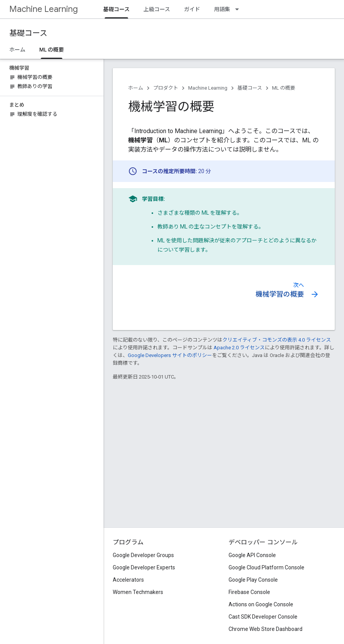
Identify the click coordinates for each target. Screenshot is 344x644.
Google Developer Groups (143, 555)
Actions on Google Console (261, 604)
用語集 (222, 9)
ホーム (17, 50)
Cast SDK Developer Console (263, 617)
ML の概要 (284, 88)
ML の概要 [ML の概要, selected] (52, 50)
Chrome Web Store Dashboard (266, 629)
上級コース (157, 9)
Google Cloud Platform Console (266, 567)
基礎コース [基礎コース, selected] (116, 9)
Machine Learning (43, 9)
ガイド (192, 9)
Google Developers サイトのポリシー (170, 355)
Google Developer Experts (144, 567)
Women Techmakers (138, 592)
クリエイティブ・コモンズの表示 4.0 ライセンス (277, 340)
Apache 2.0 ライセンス (239, 348)
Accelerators (128, 580)
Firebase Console (249, 592)
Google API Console (252, 555)
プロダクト (166, 88)
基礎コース (28, 33)
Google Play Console (253, 580)
